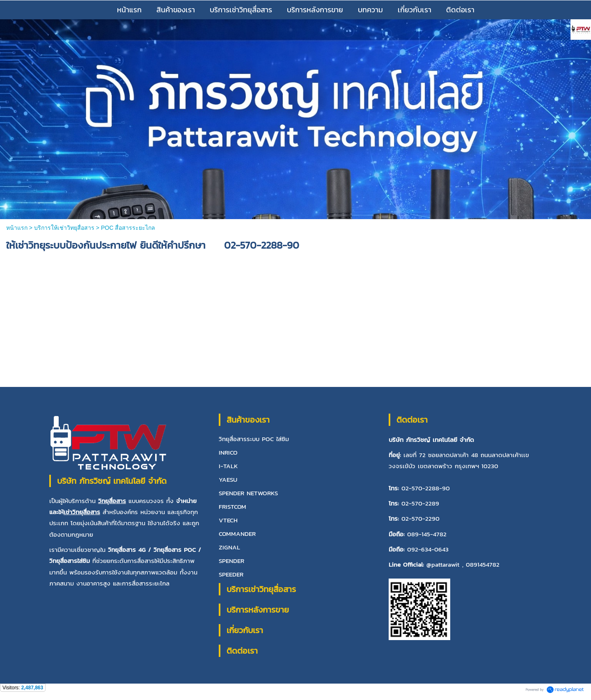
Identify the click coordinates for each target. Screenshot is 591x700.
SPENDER (231, 561)
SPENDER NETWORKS (248, 493)
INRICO (228, 452)
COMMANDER (237, 534)
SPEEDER (231, 574)
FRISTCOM (233, 507)
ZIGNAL (229, 547)
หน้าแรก (18, 228)
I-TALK (228, 466)
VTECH (228, 520)
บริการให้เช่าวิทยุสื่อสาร (64, 228)
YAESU (228, 479)
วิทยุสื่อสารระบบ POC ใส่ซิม (254, 439)
